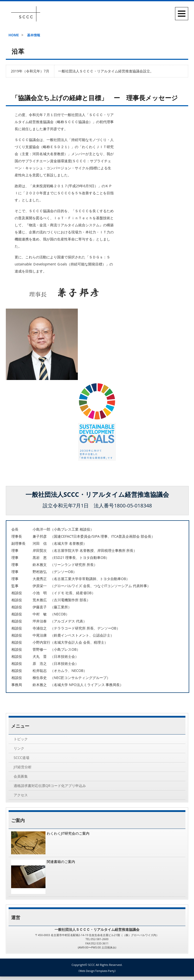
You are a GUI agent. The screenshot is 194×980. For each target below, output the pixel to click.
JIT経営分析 (23, 769)
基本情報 (35, 35)
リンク (19, 749)
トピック (21, 739)
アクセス (21, 798)
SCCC (91, 969)
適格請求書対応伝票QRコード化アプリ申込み (50, 788)
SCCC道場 (21, 759)
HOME (14, 35)
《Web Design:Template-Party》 (97, 975)
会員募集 (21, 779)
